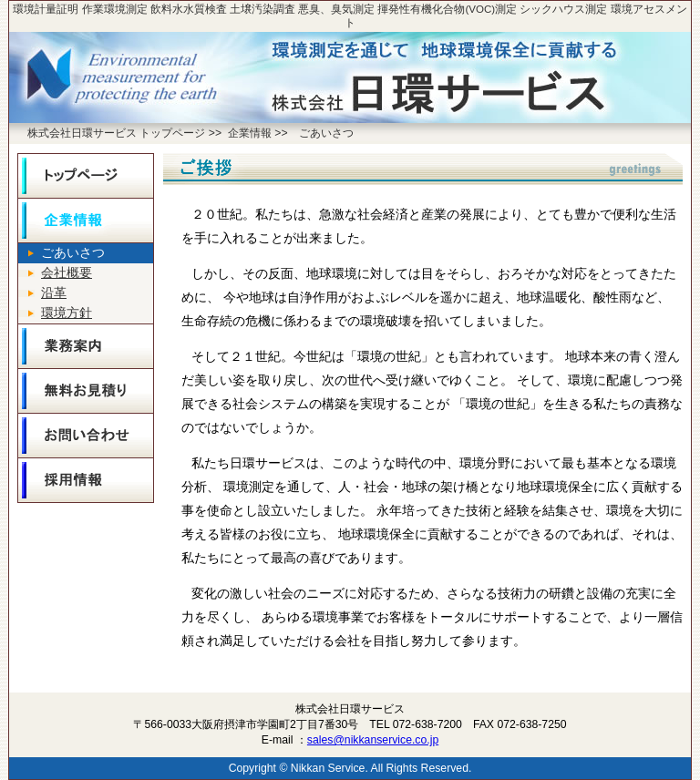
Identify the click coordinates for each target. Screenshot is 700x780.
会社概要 (67, 273)
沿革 (54, 293)
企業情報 (250, 133)
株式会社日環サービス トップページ (116, 133)
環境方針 (67, 313)
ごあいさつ (326, 133)
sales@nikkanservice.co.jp (373, 740)
